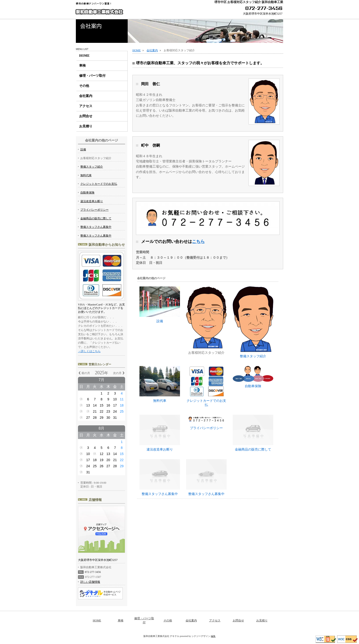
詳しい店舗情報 (90, 582)
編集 (213, 636)
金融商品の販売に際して (253, 449)
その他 (84, 86)
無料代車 (160, 384)
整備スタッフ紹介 (253, 322)
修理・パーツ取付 (92, 76)
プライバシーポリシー (206, 422)
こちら (198, 241)
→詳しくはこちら (89, 351)
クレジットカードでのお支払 (206, 386)
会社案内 (86, 96)
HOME (84, 56)
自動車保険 (253, 377)
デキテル (175, 636)
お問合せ (86, 116)
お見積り (86, 126)
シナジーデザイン (201, 636)
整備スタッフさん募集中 (160, 494)
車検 (82, 66)
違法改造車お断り (160, 449)
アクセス (86, 106)
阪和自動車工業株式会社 (99, 12)
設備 (160, 305)
